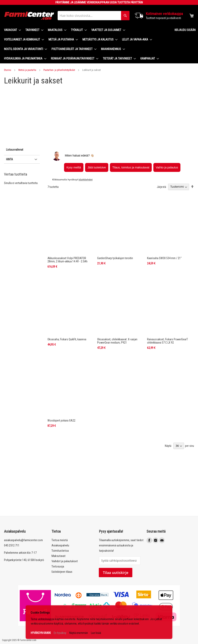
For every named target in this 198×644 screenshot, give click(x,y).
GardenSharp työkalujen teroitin (115, 258)
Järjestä (161, 187)
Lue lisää (96, 633)
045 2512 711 (12, 545)
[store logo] (29, 16)
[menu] (86, 44)
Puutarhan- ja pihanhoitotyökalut (59, 70)
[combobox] (94, 16)
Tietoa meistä (60, 540)
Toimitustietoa (60, 551)
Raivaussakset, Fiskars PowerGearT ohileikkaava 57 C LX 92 (167, 341)
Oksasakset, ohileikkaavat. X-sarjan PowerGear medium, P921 (117, 341)
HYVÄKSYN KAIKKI (41, 633)
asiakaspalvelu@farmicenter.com (23, 540)
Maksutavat (58, 556)
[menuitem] (11, 30)
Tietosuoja (58, 566)
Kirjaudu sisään (185, 30)
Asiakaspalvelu (60, 545)
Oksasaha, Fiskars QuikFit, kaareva (67, 339)
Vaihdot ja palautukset (65, 561)
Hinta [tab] (9, 159)
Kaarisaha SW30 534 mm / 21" (164, 258)
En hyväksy (60, 633)
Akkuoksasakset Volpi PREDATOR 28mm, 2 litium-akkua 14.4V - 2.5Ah (67, 260)
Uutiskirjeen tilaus (62, 572)
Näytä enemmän (79, 633)
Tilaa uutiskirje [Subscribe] (116, 573)
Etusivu (8, 70)
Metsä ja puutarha (27, 70)
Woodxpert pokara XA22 (61, 420)
